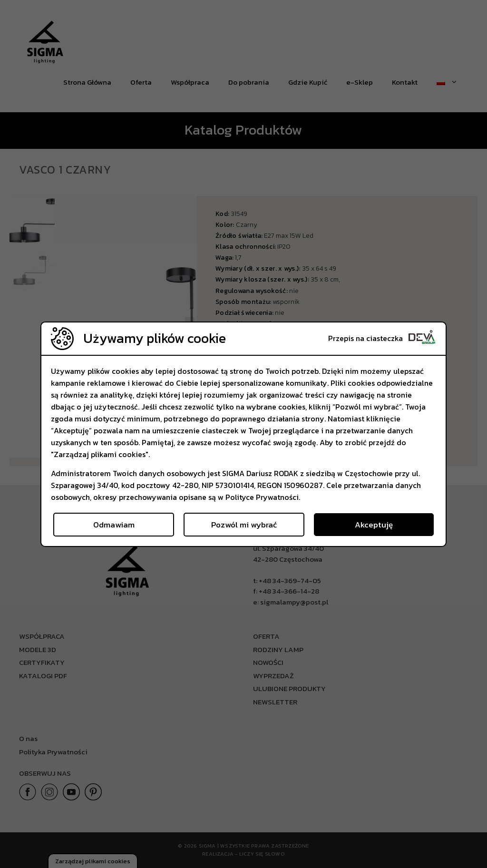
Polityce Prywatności (262, 497)
